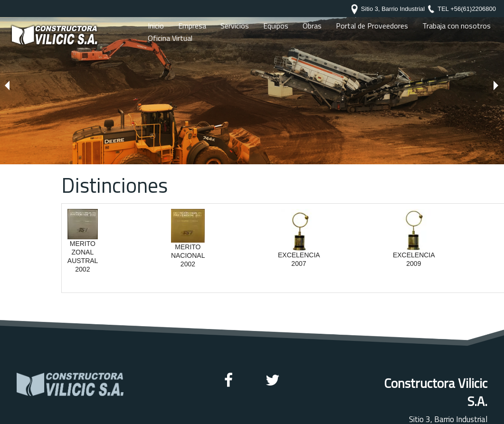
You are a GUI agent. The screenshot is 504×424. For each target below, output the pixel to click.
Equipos (276, 26)
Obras (312, 26)
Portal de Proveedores (372, 26)
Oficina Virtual (170, 38)
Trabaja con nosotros (456, 26)
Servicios (235, 26)
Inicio (156, 26)
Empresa (192, 26)
